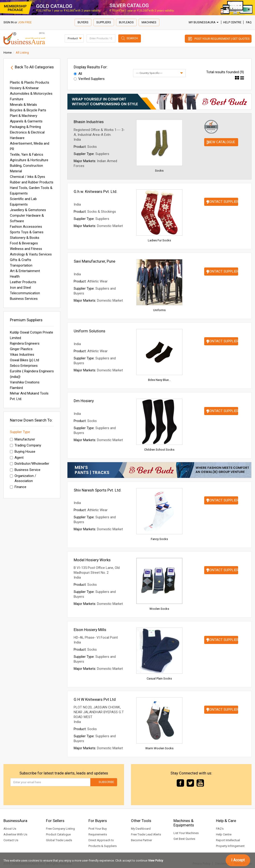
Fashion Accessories (26, 227)
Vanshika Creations (25, 382)
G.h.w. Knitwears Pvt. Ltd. (96, 191)
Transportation (21, 265)
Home (8, 53)
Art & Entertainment (25, 271)
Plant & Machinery (24, 116)
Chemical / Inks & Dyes (27, 177)
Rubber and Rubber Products (32, 182)
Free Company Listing (60, 829)
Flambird (16, 388)
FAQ (249, 22)
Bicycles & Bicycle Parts (28, 110)
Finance (18, 487)
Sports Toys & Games (27, 232)
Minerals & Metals (23, 105)
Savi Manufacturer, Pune (94, 261)
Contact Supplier (223, 202)
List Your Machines (186, 833)
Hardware (17, 138)
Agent (17, 458)
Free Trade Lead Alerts (146, 834)
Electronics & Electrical (27, 132)
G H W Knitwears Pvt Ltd (95, 699)
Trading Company (26, 445)
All (78, 74)
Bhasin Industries (89, 122)
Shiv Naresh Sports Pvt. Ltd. (98, 490)
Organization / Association (23, 478)
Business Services (24, 299)
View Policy (156, 860)
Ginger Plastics (21, 349)
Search (132, 38)
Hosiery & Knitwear (24, 88)
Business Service (25, 470)
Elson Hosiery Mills (90, 630)
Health (15, 276)
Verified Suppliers (89, 79)
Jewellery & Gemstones (28, 210)
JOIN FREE (25, 22)
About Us (10, 829)
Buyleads (126, 22)
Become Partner (141, 840)
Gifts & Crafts (21, 260)
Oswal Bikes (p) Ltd (24, 360)
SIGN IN (9, 22)
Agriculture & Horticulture (29, 160)
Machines (149, 22)
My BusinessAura (204, 22)
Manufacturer (23, 439)
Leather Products (23, 282)
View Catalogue (221, 142)
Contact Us (11, 840)
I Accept (238, 860)
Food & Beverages (24, 243)
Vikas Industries (22, 355)
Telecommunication (25, 293)
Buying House (23, 452)
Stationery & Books (25, 238)
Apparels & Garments (26, 121)
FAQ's (220, 829)
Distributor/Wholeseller (30, 464)
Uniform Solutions (90, 331)
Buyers (83, 22)
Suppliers (104, 22)
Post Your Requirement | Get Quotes (222, 39)
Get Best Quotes (184, 839)
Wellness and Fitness (26, 249)
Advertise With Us (15, 834)
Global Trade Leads (59, 840)
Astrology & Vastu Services (31, 254)
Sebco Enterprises (24, 366)
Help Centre (232, 22)
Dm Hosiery (84, 401)
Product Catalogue (58, 834)
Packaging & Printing (25, 127)
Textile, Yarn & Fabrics (27, 155)
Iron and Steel (20, 288)
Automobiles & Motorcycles (31, 94)
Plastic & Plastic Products (30, 82)
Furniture (17, 99)
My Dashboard (141, 829)
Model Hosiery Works (92, 560)
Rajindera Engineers (25, 343)
